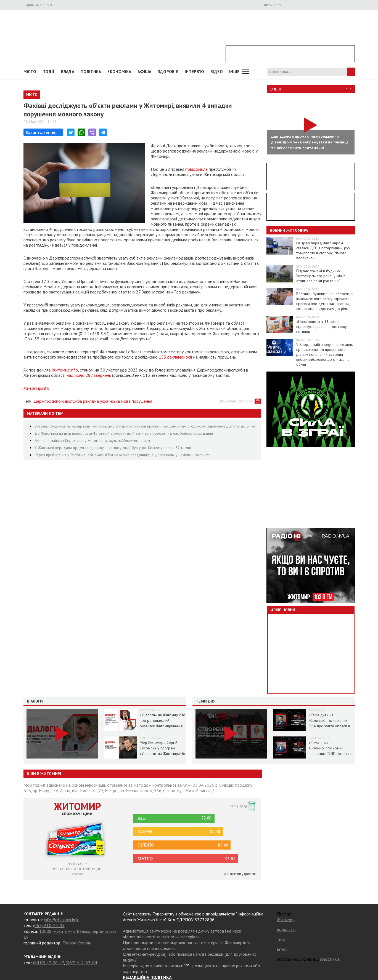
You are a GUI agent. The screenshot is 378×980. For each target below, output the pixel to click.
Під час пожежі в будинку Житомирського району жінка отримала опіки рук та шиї (321, 276)
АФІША (145, 72)
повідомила (196, 169)
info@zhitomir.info (62, 920)
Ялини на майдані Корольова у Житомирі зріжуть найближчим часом (92, 440)
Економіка (119, 72)
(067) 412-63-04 (81, 963)
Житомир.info (65, 370)
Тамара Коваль (77, 943)
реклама (91, 401)
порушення (142, 401)
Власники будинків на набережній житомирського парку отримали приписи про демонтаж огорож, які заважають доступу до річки (145, 426)
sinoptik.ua (330, 959)
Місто (30, 72)
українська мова (115, 401)
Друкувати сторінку (236, 401)
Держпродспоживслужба (58, 401)
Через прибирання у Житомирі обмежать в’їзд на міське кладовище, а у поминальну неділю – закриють (122, 455)
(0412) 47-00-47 (48, 963)
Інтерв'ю (194, 72)
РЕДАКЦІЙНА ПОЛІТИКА (147, 977)
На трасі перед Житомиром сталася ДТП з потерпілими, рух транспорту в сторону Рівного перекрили (323, 250)
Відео (276, 89)
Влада (68, 72)
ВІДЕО (217, 72)
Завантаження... (42, 132)
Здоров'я (168, 72)
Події (49, 72)
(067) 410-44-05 (49, 925)
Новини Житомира (289, 230)
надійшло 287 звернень (89, 375)
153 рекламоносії (175, 357)
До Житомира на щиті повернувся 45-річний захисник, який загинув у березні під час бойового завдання (124, 433)
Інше (234, 72)
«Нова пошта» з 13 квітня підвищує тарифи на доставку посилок (322, 327)
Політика (91, 72)
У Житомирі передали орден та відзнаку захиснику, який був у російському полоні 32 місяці (113, 448)
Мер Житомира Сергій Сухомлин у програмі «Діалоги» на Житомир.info (162, 748)
